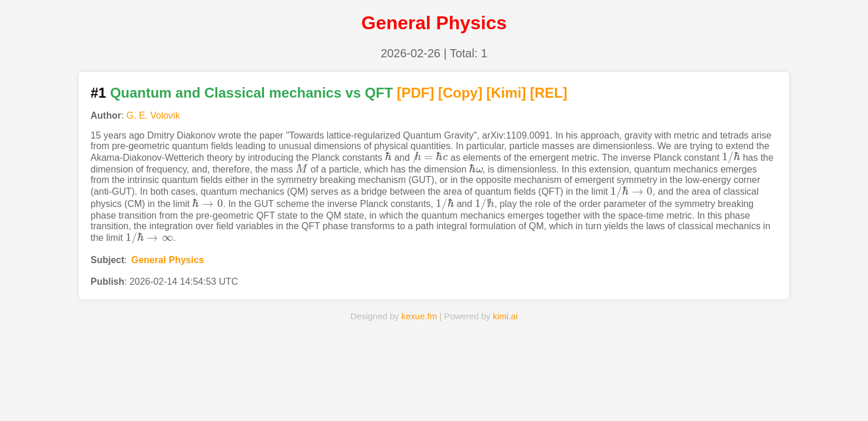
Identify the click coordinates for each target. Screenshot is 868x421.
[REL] (548, 93)
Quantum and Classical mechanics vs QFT (251, 93)
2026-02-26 (411, 53)
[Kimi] (506, 93)
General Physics (168, 260)
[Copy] (460, 93)
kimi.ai (506, 316)
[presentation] (388, 157)
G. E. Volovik (153, 115)
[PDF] (415, 93)
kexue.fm (419, 316)
